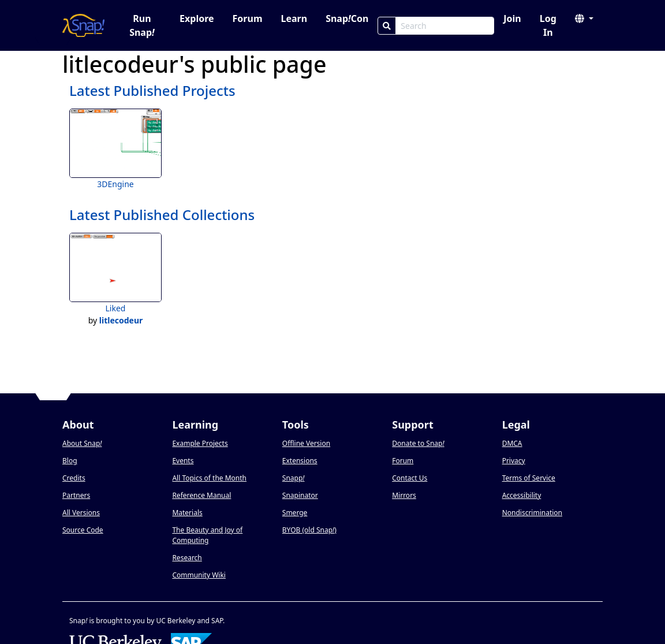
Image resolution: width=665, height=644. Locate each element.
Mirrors (404, 495)
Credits (74, 478)
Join (512, 18)
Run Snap (142, 25)
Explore (197, 18)
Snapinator (300, 495)
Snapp (294, 478)
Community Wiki (199, 575)
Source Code (83, 530)
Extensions (300, 461)
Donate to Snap (418, 443)
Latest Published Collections (162, 215)
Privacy (514, 461)
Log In (548, 25)
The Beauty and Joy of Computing (207, 535)
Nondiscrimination (532, 513)
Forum (248, 18)
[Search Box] (445, 26)
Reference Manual (201, 495)
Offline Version (306, 443)
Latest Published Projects (152, 90)
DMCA (512, 443)
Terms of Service (529, 478)
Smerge (295, 513)
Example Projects (200, 443)
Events (183, 461)
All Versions (81, 513)
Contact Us (410, 478)
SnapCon (347, 18)
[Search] (387, 26)
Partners (76, 495)
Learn (294, 18)
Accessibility (522, 495)
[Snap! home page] (83, 25)
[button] (584, 18)
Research (187, 558)
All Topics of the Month (209, 478)
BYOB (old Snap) (309, 530)
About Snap (82, 443)
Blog (70, 461)
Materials (187, 513)
